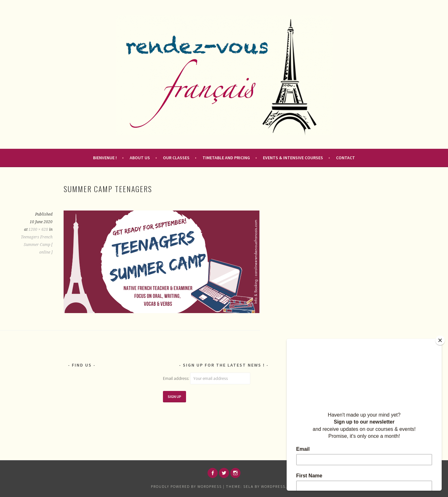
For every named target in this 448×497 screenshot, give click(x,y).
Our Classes (176, 158)
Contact (345, 158)
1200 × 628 (38, 230)
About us (140, 158)
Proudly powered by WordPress (186, 486)
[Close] (440, 340)
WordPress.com (278, 486)
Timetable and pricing (226, 158)
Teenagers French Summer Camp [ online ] (37, 245)
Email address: (177, 378)
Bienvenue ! (105, 158)
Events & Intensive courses (293, 158)
